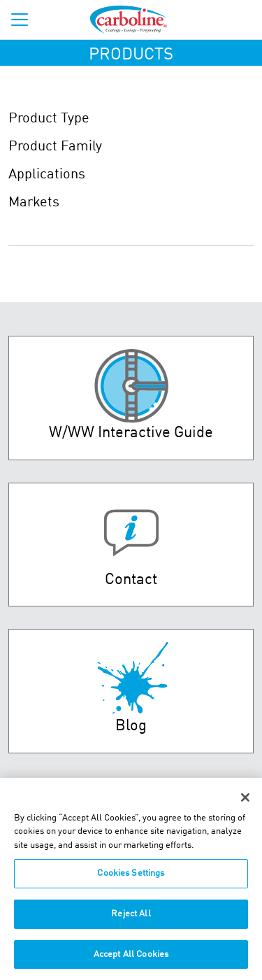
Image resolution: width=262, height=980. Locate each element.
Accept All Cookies (131, 956)
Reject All (131, 916)
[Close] (245, 800)
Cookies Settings (131, 875)
